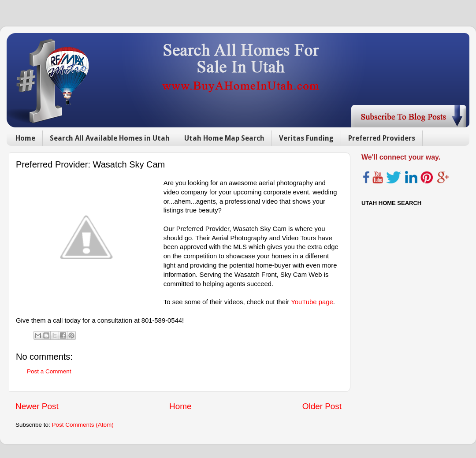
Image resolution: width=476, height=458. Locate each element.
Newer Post (37, 406)
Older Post (322, 406)
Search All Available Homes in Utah (110, 138)
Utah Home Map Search (224, 138)
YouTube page (312, 302)
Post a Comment (49, 371)
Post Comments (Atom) (83, 425)
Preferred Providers (382, 138)
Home (25, 138)
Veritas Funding (306, 138)
